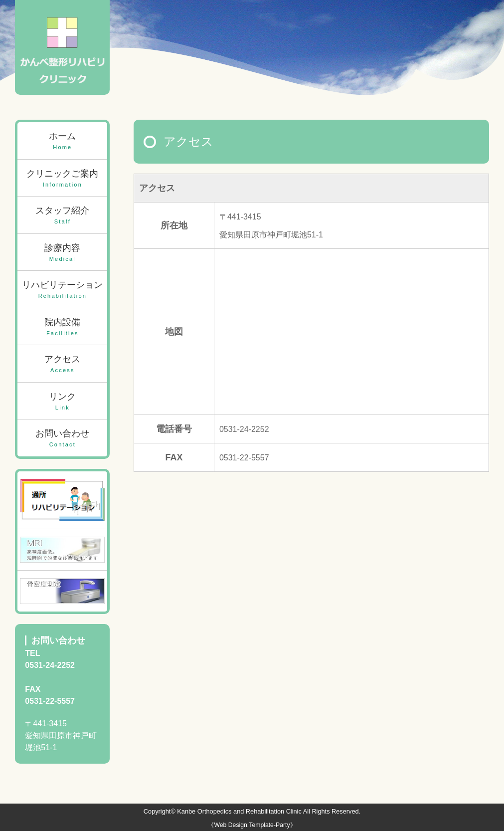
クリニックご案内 (62, 179)
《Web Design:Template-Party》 (252, 825)
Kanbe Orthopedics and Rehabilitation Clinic (239, 811)
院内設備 (62, 327)
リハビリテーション (62, 290)
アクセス (62, 364)
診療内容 (62, 253)
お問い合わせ (62, 439)
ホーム (62, 141)
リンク (62, 402)
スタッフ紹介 (62, 216)
